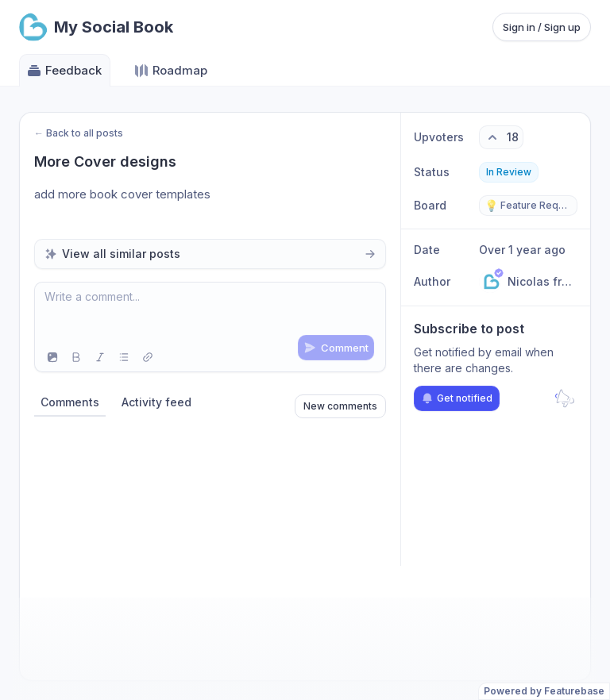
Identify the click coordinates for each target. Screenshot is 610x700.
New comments (340, 406)
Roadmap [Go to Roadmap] (170, 71)
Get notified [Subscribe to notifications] (457, 398)
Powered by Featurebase (544, 691)
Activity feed (156, 402)
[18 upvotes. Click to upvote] (501, 137)
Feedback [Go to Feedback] (64, 71)
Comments (70, 402)
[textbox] (210, 313)
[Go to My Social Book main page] (96, 27)
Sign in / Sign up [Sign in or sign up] (542, 27)
